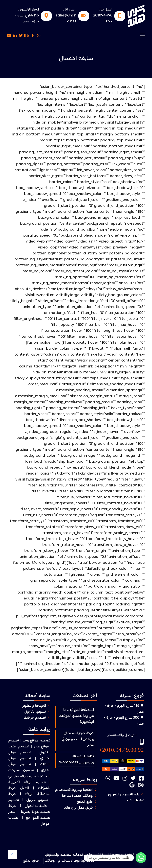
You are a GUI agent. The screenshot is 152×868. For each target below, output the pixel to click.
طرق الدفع (85, 802)
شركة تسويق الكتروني (28, 797)
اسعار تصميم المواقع (29, 815)
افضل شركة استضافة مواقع (29, 791)
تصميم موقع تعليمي (24, 776)
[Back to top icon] (12, 855)
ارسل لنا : (70, 10)
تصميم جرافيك (35, 718)
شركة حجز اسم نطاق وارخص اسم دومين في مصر (78, 739)
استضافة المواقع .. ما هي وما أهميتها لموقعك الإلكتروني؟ (76, 716)
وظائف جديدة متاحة (77, 796)
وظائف (50, 861)
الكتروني (45, 753)
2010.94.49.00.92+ (121, 750)
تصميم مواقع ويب (37, 741)
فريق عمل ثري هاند (78, 808)
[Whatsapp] (141, 858)
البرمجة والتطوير (34, 706)
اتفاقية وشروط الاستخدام (74, 790)
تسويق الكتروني (35, 712)
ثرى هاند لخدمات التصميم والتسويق (72, 855)
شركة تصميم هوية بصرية (29, 809)
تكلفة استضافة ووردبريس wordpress (77, 760)
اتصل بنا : (106, 10)
